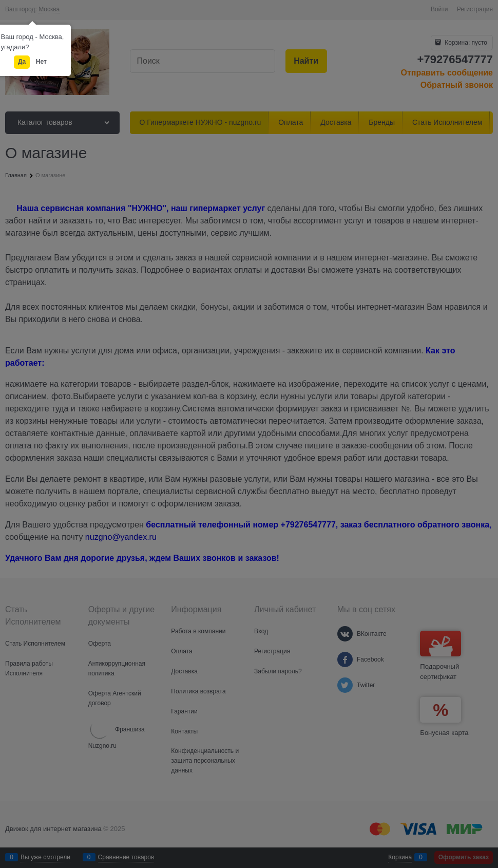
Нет (41, 62)
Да (22, 62)
